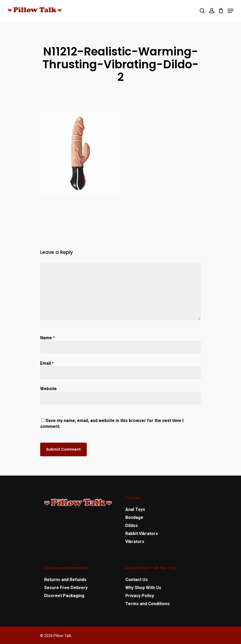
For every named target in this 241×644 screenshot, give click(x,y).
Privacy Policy (140, 596)
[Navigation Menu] (231, 11)
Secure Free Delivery (66, 588)
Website (48, 389)
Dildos (132, 526)
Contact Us (137, 580)
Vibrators (135, 542)
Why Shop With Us (143, 588)
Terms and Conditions (148, 604)
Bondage (134, 517)
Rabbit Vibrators (142, 534)
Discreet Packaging (64, 596)
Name (48, 338)
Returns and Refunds (65, 580)
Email (47, 363)
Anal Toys (135, 509)
